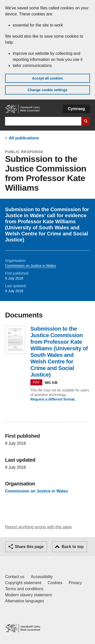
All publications (24, 138)
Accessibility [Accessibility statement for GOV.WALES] (42, 577)
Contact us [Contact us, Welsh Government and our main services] (15, 577)
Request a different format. (53, 399)
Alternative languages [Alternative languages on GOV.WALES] (25, 601)
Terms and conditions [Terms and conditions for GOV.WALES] (24, 589)
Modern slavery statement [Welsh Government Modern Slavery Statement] (28, 595)
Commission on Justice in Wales (31, 266)
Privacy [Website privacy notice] (75, 583)
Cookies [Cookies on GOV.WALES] (55, 583)
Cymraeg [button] (76, 109)
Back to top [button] (73, 547)
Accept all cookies (47, 78)
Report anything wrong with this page (38, 527)
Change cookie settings (48, 90)
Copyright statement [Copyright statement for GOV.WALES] (23, 583)
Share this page (29, 547)
